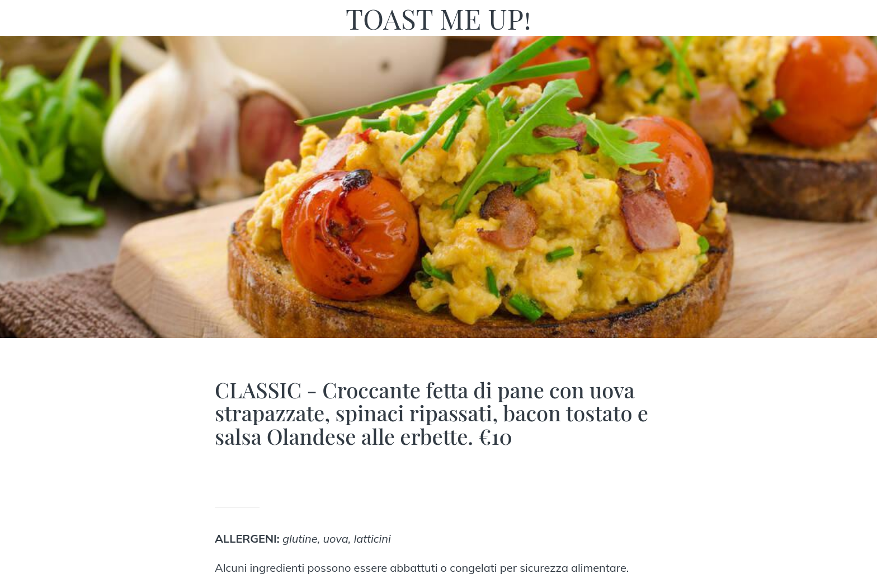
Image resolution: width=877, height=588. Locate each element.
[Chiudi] (22, 18)
